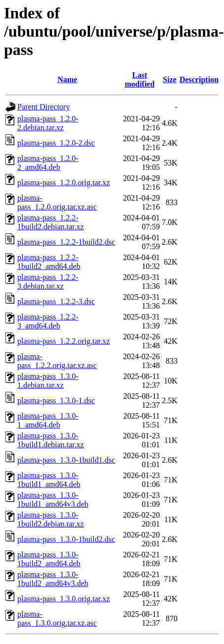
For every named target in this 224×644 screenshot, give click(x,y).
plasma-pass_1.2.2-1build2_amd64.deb (49, 262)
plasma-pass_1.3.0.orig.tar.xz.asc (57, 618)
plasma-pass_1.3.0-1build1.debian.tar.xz (51, 440)
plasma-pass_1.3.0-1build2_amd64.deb (49, 559)
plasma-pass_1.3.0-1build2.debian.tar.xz (51, 519)
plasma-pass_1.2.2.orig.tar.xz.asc (57, 361)
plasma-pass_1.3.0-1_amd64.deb (48, 420)
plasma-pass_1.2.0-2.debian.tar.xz (48, 123)
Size (170, 80)
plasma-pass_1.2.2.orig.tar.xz (64, 341)
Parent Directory (44, 107)
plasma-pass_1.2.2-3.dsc (56, 301)
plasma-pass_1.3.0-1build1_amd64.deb (49, 480)
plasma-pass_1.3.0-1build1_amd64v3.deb (53, 500)
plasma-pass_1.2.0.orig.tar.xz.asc (57, 202)
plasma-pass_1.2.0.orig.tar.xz (64, 183)
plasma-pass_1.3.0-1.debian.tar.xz (48, 381)
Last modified (139, 80)
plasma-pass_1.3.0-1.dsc (56, 401)
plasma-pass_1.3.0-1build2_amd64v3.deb (53, 579)
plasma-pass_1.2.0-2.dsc (56, 143)
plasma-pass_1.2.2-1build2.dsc (66, 242)
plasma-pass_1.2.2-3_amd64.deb (48, 321)
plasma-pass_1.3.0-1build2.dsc (66, 539)
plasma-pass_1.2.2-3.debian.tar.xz (48, 282)
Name (67, 80)
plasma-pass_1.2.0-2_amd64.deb (48, 163)
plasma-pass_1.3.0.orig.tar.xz (64, 599)
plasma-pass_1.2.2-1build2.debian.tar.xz (51, 222)
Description (199, 80)
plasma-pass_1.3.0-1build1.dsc (66, 460)
